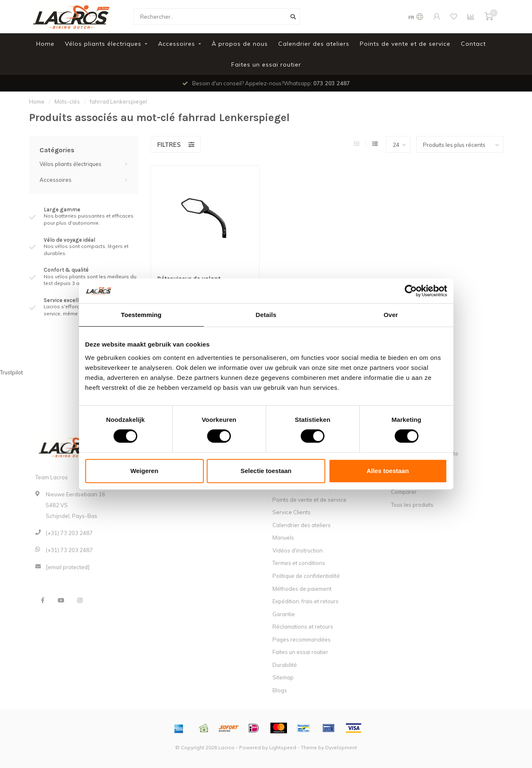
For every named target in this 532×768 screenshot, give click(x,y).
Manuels (283, 538)
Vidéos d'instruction (298, 550)
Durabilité (285, 665)
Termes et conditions (299, 563)
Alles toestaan (388, 471)
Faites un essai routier (266, 64)
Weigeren (144, 471)
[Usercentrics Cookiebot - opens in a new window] (411, 291)
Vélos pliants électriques (103, 44)
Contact (473, 44)
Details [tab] (266, 315)
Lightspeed (283, 747)
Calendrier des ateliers (314, 44)
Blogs (280, 690)
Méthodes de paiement (302, 589)
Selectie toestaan (266, 471)
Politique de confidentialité (306, 576)
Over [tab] (391, 315)
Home (45, 44)
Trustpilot (11, 372)
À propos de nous (240, 44)
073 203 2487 (332, 83)
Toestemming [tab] (141, 315)
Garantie (284, 614)
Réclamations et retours (303, 627)
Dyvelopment (341, 747)
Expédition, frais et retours (306, 601)
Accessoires (177, 44)
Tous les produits (412, 505)
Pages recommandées (302, 639)
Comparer (404, 492)
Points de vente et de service (405, 44)
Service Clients (292, 512)
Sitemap (283, 677)
